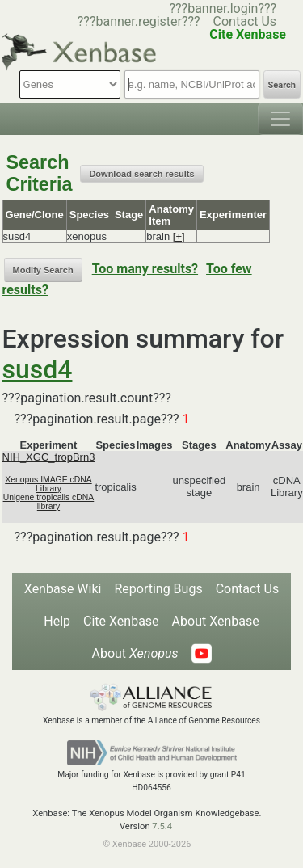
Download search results (141, 174)
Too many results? (145, 269)
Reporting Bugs (158, 589)
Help (57, 621)
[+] (179, 236)
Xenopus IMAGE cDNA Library (48, 484)
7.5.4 (162, 826)
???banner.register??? (139, 21)
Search (282, 85)
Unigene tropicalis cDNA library (49, 502)
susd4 (38, 369)
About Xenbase (216, 621)
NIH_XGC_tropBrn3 (49, 457)
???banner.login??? (223, 8)
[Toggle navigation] (280, 119)
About (135, 653)
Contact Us (245, 21)
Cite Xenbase (121, 621)
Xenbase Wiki (63, 589)
